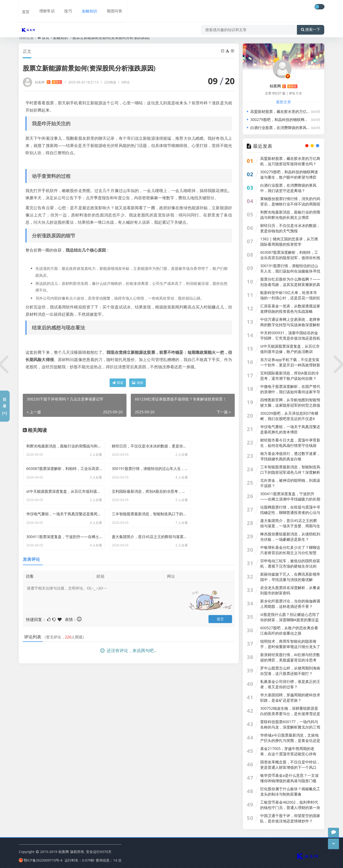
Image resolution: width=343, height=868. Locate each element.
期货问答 (111, 7)
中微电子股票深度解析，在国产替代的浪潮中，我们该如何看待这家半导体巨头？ (290, 392)
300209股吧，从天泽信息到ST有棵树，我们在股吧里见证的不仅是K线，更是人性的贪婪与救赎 (289, 419)
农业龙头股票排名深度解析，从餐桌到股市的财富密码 (290, 590)
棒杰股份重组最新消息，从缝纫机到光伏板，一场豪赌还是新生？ (290, 537)
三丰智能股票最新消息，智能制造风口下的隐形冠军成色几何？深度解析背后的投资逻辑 (290, 472)
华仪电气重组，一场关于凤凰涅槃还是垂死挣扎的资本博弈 (290, 429)
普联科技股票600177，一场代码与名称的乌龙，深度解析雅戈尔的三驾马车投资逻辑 (290, 727)
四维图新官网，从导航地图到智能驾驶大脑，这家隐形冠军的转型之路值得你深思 (290, 405)
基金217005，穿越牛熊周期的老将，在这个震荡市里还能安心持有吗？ (288, 754)
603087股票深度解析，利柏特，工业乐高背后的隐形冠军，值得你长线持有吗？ (290, 258)
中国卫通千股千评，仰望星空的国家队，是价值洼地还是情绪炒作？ (290, 818)
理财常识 (44, 7)
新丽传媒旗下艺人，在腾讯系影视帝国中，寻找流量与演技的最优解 (290, 577)
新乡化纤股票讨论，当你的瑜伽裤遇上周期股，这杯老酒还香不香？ (290, 604)
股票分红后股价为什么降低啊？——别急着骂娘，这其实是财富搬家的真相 (290, 284)
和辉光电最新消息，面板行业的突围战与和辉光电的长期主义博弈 (290, 215)
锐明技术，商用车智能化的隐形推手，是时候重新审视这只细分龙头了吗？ (290, 647)
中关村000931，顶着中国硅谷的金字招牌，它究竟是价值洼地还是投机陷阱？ (290, 338)
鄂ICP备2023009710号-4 (41, 859)
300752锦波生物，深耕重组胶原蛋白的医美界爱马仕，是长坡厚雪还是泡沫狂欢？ (290, 714)
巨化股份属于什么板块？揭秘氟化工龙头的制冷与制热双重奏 (290, 791)
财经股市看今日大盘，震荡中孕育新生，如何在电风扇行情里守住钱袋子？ (290, 445)
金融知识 (86, 7)
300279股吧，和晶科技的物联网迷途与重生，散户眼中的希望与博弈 (289, 174)
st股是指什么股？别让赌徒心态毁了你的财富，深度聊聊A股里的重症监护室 (290, 620)
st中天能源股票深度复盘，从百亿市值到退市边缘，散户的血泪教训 (290, 349)
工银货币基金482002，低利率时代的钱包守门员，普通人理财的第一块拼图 (290, 808)
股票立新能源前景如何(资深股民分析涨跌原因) (111, 37)
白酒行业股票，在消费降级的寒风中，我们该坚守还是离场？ (288, 188)
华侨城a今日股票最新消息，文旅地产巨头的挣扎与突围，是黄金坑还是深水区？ (290, 740)
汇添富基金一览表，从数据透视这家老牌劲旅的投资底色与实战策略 (290, 309)
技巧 (65, 7)
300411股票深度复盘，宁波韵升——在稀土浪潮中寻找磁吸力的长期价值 (290, 499)
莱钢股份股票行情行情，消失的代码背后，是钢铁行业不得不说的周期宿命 (290, 204)
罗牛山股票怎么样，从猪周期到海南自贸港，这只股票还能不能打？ (290, 671)
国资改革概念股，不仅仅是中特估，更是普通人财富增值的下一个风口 (290, 765)
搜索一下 (311, 23)
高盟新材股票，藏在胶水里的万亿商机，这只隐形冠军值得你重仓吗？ (290, 161)
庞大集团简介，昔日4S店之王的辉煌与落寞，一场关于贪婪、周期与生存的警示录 (290, 526)
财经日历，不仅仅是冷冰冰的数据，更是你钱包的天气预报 (290, 228)
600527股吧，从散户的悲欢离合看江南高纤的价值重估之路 (289, 630)
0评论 (124, 82)
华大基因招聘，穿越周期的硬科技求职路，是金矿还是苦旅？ (290, 698)
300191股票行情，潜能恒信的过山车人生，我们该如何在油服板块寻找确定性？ (290, 271)
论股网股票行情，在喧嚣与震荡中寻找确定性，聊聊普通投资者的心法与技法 (290, 512)
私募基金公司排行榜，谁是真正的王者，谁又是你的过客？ (290, 684)
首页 (23, 7)
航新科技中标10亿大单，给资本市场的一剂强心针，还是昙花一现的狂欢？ (290, 298)
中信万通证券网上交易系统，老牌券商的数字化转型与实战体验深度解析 (290, 322)
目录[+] (4, 406)
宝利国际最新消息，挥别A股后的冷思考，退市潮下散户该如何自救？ (290, 376)
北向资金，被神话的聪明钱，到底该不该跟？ (290, 483)
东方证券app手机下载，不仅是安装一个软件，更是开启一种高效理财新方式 (290, 365)
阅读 (118, 383)
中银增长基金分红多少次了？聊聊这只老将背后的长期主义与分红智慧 (290, 550)
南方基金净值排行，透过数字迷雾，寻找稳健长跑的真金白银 (290, 456)
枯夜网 (48, 82)
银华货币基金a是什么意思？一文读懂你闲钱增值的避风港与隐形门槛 (289, 778)
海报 (137, 383)
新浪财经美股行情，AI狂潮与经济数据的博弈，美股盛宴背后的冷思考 (290, 657)
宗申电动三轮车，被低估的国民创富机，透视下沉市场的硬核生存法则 (290, 563)
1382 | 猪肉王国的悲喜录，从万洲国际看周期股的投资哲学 (289, 242)
